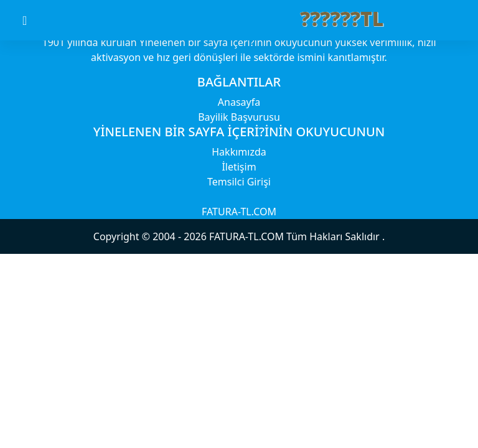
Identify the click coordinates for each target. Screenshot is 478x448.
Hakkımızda (239, 152)
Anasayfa (239, 102)
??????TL (342, 18)
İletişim (239, 167)
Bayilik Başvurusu (239, 117)
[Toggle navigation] (35, 21)
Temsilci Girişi (239, 182)
